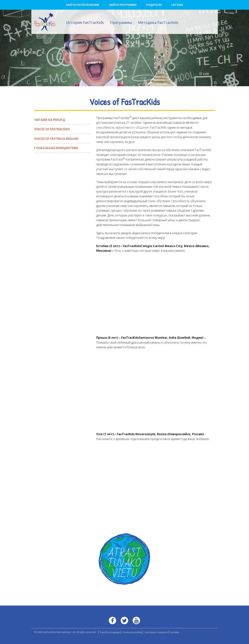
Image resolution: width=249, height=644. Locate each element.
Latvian (177, 5)
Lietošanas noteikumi (156, 632)
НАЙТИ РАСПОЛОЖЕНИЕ (83, 5)
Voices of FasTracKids (52, 129)
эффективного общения (132, 127)
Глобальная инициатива (56, 148)
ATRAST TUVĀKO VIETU (124, 564)
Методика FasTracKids (158, 22)
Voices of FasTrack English (56, 139)
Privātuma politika (132, 632)
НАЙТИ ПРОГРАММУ (123, 5)
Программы (121, 22)
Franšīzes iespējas (110, 632)
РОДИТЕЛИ (154, 5)
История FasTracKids (85, 22)
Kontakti (175, 632)
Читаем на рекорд (50, 120)
